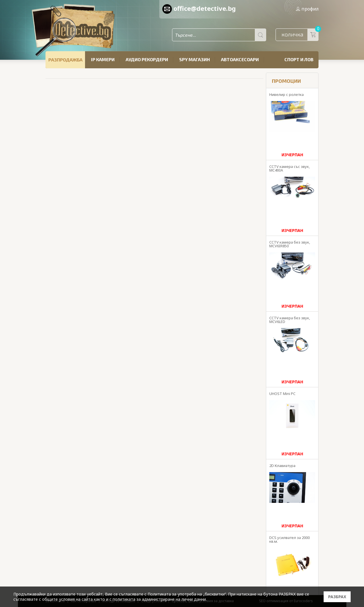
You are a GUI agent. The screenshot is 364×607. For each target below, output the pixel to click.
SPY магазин (195, 59)
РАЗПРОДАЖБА (65, 60)
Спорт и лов (299, 59)
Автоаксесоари (240, 59)
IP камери (103, 59)
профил (307, 9)
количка (300, 35)
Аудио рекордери (147, 59)
